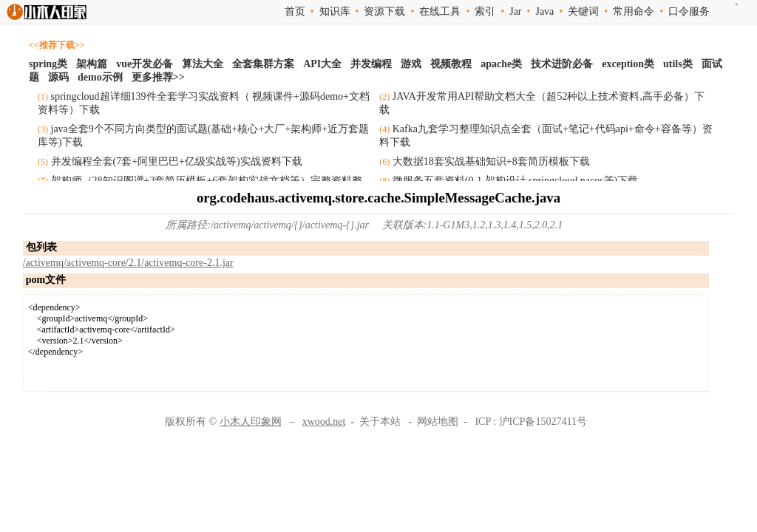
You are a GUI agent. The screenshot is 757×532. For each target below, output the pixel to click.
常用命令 (634, 11)
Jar (515, 11)
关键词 (583, 11)
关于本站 (380, 422)
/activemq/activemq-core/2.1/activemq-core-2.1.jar (128, 263)
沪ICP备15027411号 (543, 422)
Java (544, 11)
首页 (295, 11)
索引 (485, 11)
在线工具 (440, 11)
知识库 (335, 11)
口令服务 (689, 11)
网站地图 (438, 422)
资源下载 (384, 11)
